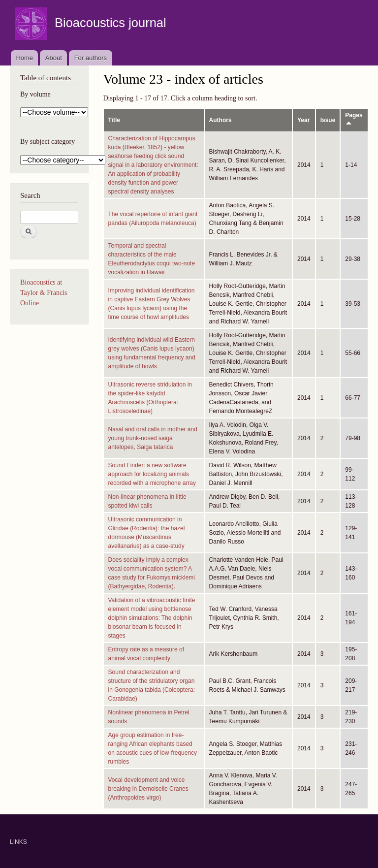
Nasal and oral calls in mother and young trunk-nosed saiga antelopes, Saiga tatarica (153, 438)
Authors (220, 120)
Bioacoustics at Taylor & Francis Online (44, 293)
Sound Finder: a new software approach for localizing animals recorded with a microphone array (152, 474)
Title (114, 120)
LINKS (18, 842)
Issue (328, 120)
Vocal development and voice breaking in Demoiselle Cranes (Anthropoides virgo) (148, 789)
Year (303, 120)
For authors (91, 58)
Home (24, 58)
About (54, 58)
